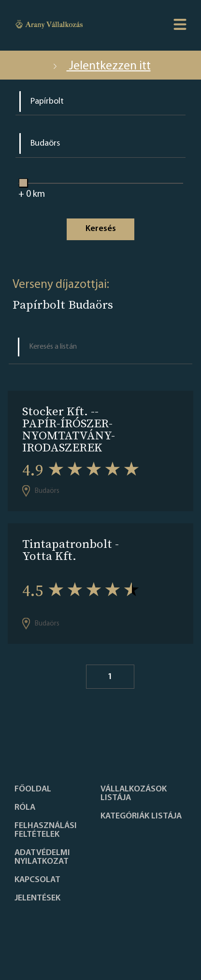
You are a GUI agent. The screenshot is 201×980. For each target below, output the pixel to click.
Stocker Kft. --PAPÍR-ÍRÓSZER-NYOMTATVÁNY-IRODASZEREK (69, 429)
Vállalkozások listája (134, 794)
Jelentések (37, 898)
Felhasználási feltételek (46, 830)
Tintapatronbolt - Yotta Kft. (71, 550)
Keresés (101, 229)
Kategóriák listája (141, 817)
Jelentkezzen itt (101, 66)
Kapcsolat (37, 880)
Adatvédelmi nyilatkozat (42, 857)
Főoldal (33, 789)
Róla (25, 808)
